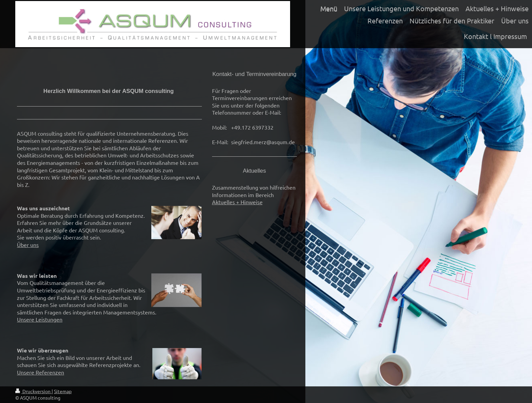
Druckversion (33, 391)
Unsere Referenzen (41, 372)
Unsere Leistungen (40, 319)
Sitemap (63, 391)
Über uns (28, 245)
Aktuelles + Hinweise (237, 202)
